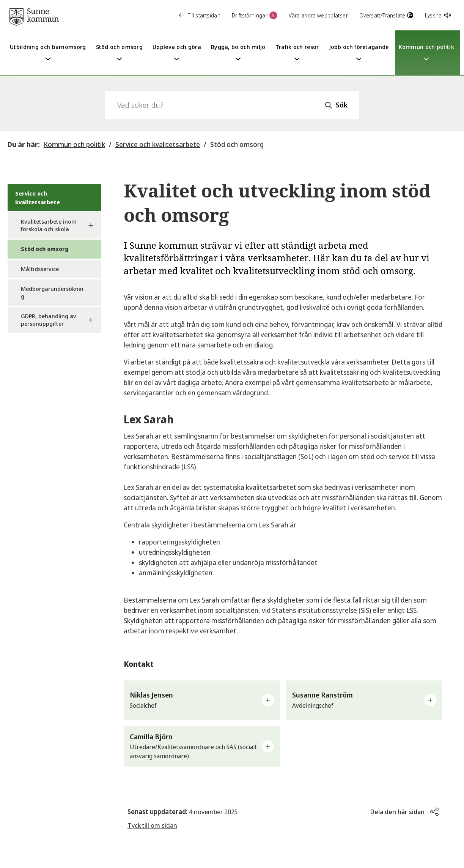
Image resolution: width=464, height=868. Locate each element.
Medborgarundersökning (52, 292)
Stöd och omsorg (237, 144)
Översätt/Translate (386, 15)
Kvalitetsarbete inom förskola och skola (49, 225)
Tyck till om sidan (152, 825)
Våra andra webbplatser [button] (318, 15)
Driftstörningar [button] (255, 15)
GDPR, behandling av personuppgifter (49, 320)
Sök (342, 105)
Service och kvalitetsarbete (158, 144)
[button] (202, 700)
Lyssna (438, 15)
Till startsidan (200, 15)
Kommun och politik (74, 144)
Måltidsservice (40, 269)
